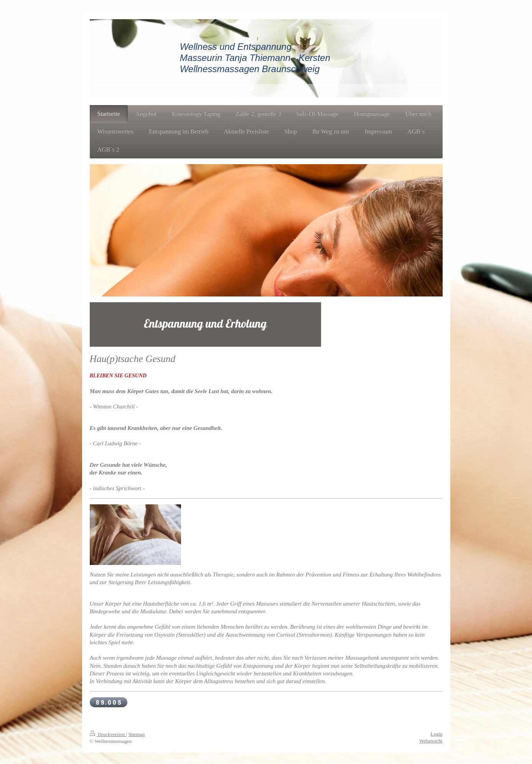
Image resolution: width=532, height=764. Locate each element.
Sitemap (137, 734)
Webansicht (431, 741)
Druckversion (108, 734)
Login (436, 734)
